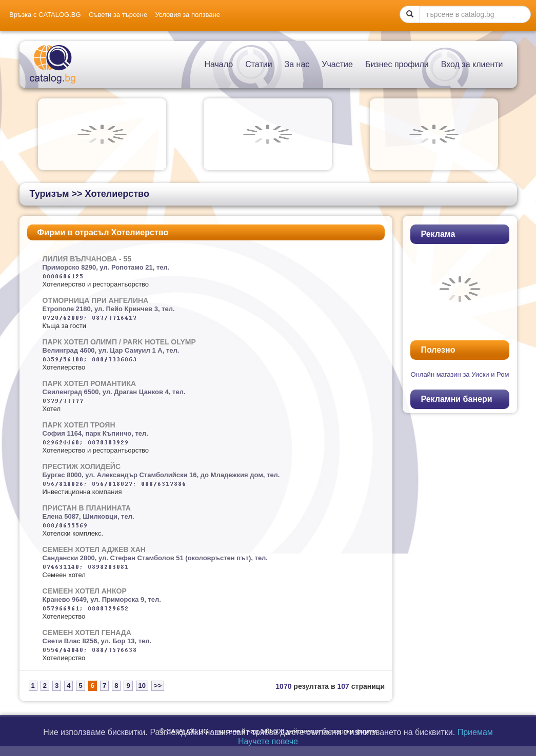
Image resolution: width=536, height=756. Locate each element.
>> (158, 686)
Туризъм (49, 194)
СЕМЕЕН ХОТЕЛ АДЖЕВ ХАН (94, 549)
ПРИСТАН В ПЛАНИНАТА (87, 508)
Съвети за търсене (118, 15)
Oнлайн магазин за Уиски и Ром (460, 374)
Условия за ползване (187, 15)
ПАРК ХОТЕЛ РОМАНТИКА (90, 383)
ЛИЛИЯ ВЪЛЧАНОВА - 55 (87, 259)
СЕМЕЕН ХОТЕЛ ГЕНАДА (87, 632)
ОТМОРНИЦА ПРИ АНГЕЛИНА (96, 300)
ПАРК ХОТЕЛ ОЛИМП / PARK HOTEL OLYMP (119, 342)
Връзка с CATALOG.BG (45, 15)
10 (142, 686)
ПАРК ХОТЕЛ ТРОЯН (79, 425)
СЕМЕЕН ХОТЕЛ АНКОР (85, 591)
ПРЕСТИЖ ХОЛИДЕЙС (82, 466)
